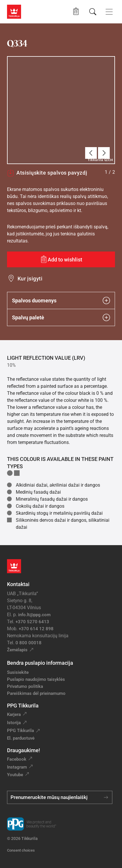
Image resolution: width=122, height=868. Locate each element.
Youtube (15, 775)
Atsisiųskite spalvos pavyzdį (47, 173)
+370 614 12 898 (36, 629)
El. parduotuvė (21, 738)
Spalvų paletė (61, 317)
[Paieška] (93, 12)
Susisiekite (18, 672)
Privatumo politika (25, 686)
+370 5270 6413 (32, 622)
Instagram (17, 767)
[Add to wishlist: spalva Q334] (61, 259)
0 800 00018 (29, 643)
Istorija (14, 723)
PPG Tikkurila (20, 731)
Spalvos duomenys (61, 300)
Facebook (17, 759)
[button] (76, 12)
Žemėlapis (17, 650)
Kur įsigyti (30, 279)
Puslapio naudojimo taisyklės (36, 679)
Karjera (14, 714)
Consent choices (21, 850)
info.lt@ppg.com (34, 615)
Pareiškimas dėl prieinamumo (37, 693)
